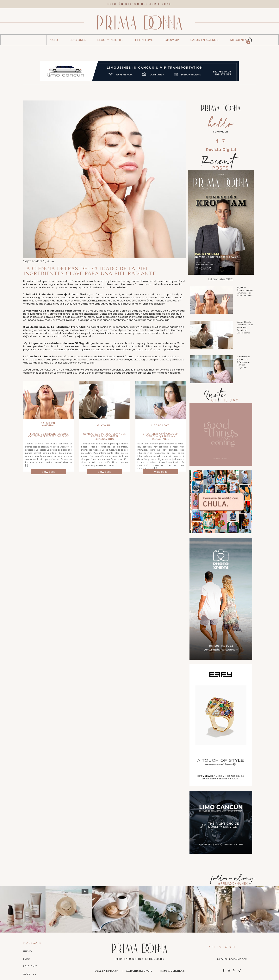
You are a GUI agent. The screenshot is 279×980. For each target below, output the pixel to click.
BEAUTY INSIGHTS (110, 36)
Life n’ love (160, 422)
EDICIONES (78, 36)
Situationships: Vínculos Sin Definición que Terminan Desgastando (161, 433)
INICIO (53, 36)
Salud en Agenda (48, 421)
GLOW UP (172, 36)
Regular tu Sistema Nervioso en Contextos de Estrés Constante (48, 432)
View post (48, 468)
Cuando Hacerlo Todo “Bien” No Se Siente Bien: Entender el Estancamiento (104, 433)
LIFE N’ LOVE (144, 36)
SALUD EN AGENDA (205, 36)
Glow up (104, 422)
